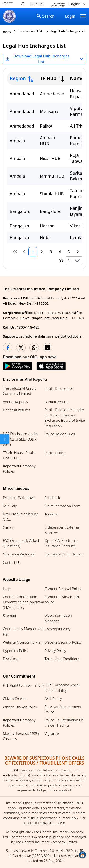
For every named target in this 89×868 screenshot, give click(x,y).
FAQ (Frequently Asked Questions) (21, 543)
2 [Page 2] (42, 252)
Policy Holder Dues (60, 434)
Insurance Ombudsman (64, 554)
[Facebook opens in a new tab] (8, 348)
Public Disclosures (59, 388)
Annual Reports (15, 402)
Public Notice (55, 453)
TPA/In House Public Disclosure (19, 455)
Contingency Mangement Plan (23, 631)
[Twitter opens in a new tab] (21, 348)
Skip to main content (8, 4)
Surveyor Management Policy (63, 709)
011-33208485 (59, 3)
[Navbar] (83, 16)
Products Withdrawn (19, 498)
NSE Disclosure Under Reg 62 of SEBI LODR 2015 (21, 439)
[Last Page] (62, 261)
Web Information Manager (58, 618)
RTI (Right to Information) (23, 685)
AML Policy (53, 699)
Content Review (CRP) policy (62, 599)
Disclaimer (11, 659)
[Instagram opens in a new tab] (47, 348)
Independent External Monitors (62, 530)
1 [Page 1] (33, 252)
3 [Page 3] (51, 252)
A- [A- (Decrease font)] (37, 4)
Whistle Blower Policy (20, 707)
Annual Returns (57, 402)
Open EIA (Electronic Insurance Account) (61, 543)
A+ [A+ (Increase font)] (42, 4)
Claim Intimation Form (63, 506)
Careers (9, 527)
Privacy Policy (55, 651)
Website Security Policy (63, 642)
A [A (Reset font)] (32, 4)
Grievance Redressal (19, 554)
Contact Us (12, 562)
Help (7, 589)
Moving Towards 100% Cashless (21, 736)
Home (7, 32)
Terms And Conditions (62, 659)
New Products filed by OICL (20, 516)
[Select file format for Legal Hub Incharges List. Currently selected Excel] (44, 59)
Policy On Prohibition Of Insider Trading (64, 723)
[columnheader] (22, 78)
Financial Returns (17, 410)
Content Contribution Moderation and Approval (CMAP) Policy (23, 602)
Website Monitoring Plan (23, 642)
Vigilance (52, 734)
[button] (77, 261)
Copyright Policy (58, 629)
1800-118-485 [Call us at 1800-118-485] (28, 327)
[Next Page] (78, 252)
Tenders (51, 514)
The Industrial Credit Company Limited (19, 391)
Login (70, 16)
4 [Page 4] (60, 252)
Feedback (52, 498)
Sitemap (9, 616)
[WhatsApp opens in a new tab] (34, 348)
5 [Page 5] (69, 252)
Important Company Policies (19, 469)
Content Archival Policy (63, 589)
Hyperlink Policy (16, 651)
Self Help (10, 506)
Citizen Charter (15, 699)
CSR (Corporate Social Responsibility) (62, 688)
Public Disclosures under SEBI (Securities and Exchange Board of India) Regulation (65, 418)
